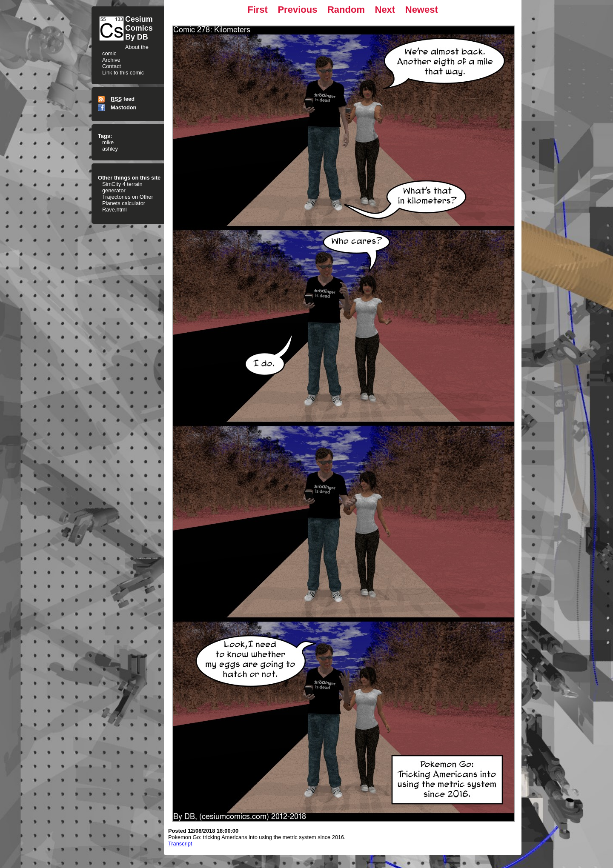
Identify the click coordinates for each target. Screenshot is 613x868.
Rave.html (115, 210)
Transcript (180, 844)
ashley (110, 149)
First (258, 10)
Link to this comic (123, 73)
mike (108, 142)
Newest (422, 10)
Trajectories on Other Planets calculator (128, 200)
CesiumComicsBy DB (139, 28)
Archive (111, 60)
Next (385, 10)
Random (346, 10)
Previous (297, 10)
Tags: (105, 136)
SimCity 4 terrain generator (122, 187)
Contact (112, 66)
